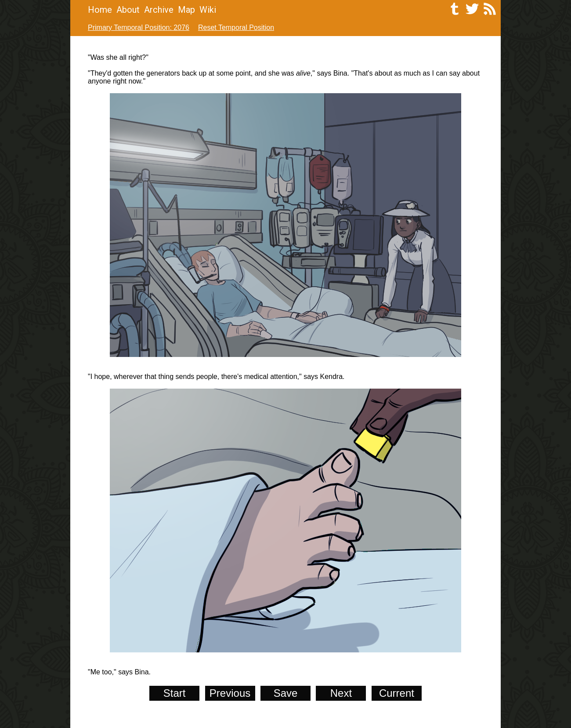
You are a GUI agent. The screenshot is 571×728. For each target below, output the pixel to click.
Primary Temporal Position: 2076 (139, 27)
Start (175, 693)
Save (286, 693)
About (128, 10)
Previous (230, 693)
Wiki (208, 10)
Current (397, 693)
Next (341, 693)
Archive (159, 10)
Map (186, 10)
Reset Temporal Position (236, 27)
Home (100, 10)
